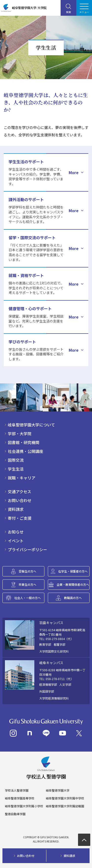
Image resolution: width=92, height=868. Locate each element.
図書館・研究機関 (24, 442)
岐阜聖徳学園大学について (31, 425)
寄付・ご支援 (20, 518)
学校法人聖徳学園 (17, 790)
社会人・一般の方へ (27, 598)
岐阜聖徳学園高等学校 (20, 798)
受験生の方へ (27, 571)
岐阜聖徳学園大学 (58, 790)
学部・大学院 (20, 434)
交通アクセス (20, 491)
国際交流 (16, 460)
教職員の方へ (73, 598)
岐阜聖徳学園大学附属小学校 (24, 806)
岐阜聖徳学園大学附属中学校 (65, 798)
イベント (16, 541)
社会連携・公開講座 (26, 451)
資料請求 (16, 509)
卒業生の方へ (27, 584)
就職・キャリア (22, 478)
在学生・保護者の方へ (73, 571)
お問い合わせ (20, 500)
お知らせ (16, 532)
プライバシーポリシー (27, 549)
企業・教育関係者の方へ (73, 584)
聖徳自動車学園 (15, 814)
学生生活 (16, 469)
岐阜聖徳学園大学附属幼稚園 (65, 806)
